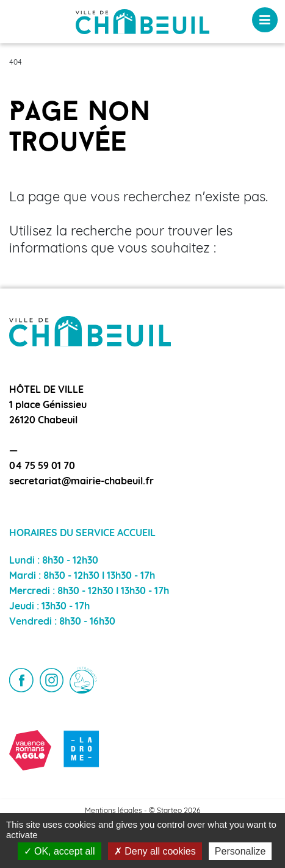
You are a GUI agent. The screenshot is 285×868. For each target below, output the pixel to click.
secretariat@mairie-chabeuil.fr (81, 482)
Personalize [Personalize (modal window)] (240, 851)
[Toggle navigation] (265, 20)
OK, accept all (60, 851)
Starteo (169, 811)
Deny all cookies (155, 851)
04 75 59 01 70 (42, 467)
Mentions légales (114, 811)
